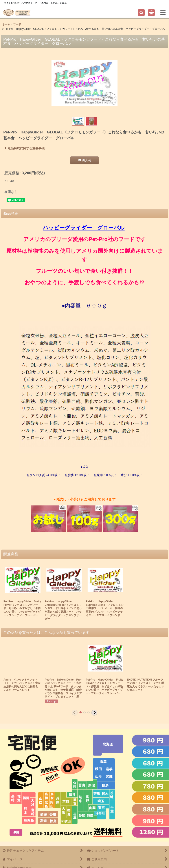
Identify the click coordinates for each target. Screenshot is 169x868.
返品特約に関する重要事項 (25, 148)
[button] (141, 13)
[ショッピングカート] (151, 13)
